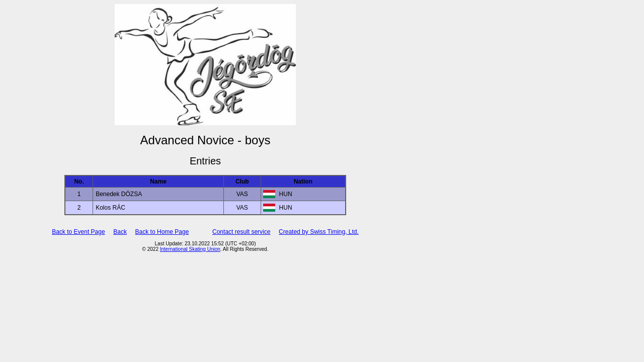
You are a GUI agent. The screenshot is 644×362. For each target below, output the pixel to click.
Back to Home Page (162, 232)
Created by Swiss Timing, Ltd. (319, 232)
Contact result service (241, 232)
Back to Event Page (78, 232)
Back (120, 232)
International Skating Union (190, 249)
